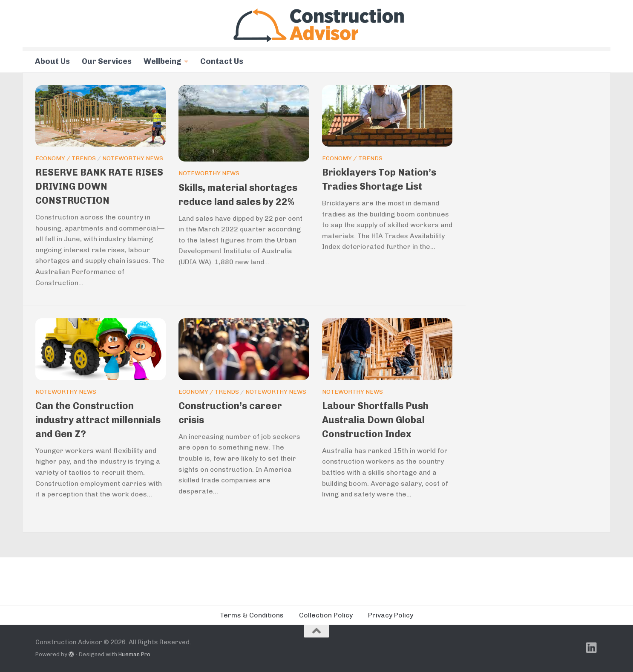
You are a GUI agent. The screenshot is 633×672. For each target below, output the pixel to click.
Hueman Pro (134, 654)
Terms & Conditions (252, 615)
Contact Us (222, 61)
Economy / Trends (66, 158)
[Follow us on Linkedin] (592, 648)
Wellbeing (163, 61)
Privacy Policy (391, 615)
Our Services (107, 61)
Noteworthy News (133, 158)
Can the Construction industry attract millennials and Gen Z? (98, 420)
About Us (52, 61)
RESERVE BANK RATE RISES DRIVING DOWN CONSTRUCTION (99, 186)
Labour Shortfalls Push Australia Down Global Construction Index (375, 420)
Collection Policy (326, 615)
